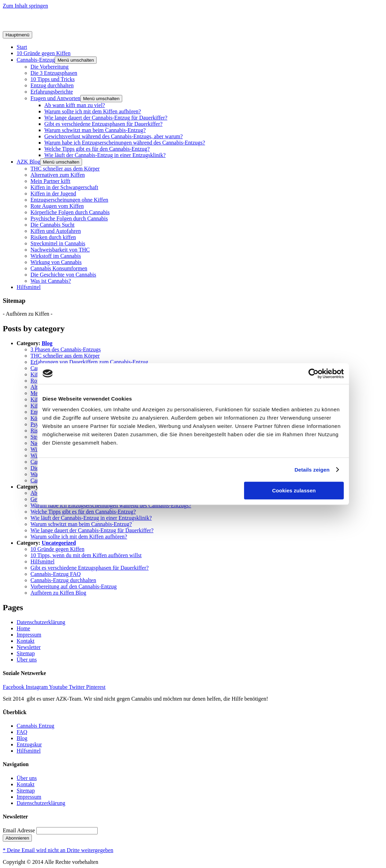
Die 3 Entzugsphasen (54, 73)
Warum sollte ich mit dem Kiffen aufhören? (93, 111)
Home (23, 628)
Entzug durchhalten (52, 85)
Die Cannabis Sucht (52, 225)
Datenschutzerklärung (41, 622)
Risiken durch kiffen (53, 237)
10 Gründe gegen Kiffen (44, 53)
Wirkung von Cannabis (56, 262)
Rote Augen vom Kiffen (57, 206)
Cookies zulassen (294, 490)
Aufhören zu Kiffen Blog (58, 593)
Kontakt (26, 641)
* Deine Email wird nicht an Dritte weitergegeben (58, 850)
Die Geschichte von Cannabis (63, 275)
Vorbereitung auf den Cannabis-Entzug (74, 586)
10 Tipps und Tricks (53, 79)
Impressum (29, 635)
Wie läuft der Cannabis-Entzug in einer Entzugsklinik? (105, 155)
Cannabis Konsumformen (59, 268)
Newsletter (29, 647)
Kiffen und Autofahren (56, 231)
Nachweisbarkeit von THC (60, 250)
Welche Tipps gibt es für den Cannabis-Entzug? (97, 149)
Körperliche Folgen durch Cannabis (70, 212)
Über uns (27, 660)
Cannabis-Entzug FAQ (56, 574)
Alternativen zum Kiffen (58, 175)
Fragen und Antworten (55, 98)
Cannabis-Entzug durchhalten (63, 580)
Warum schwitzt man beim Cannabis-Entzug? (95, 130)
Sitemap (26, 653)
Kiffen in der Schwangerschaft (64, 187)
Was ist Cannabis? (51, 281)
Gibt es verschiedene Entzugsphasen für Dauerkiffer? (103, 124)
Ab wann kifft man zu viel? (75, 105)
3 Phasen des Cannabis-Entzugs (66, 349)
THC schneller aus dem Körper (65, 169)
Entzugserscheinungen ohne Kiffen (69, 200)
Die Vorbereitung (50, 67)
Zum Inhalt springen (25, 6)
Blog (47, 343)
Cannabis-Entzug (36, 60)
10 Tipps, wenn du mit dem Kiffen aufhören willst (86, 555)
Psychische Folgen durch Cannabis (69, 218)
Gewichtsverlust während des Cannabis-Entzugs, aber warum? (114, 136)
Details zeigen (312, 470)
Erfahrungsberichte (52, 92)
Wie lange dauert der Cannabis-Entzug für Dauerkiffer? (106, 118)
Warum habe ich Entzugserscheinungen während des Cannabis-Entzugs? (125, 143)
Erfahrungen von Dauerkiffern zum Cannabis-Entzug (89, 362)
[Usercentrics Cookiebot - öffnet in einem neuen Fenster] (313, 374)
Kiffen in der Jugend (53, 194)
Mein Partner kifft (50, 181)
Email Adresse (19, 830)
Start (22, 47)
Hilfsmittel (29, 287)
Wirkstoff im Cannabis (56, 256)
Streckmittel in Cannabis (58, 243)
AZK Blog (28, 162)
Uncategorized (59, 543)
